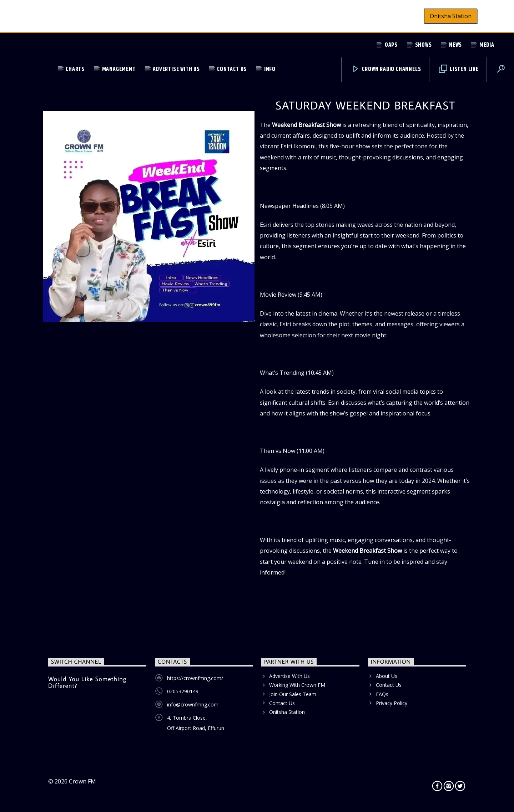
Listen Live (459, 69)
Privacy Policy (392, 703)
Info (270, 69)
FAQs (382, 694)
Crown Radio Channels (386, 69)
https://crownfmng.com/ (195, 678)
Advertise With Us (176, 69)
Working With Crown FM (297, 685)
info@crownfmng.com (193, 704)
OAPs (391, 45)
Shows (424, 45)
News (455, 45)
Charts (75, 69)
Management (119, 69)
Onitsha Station (451, 16)
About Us (387, 676)
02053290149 (183, 691)
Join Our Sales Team (293, 694)
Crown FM (82, 781)
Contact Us (232, 69)
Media (487, 45)
